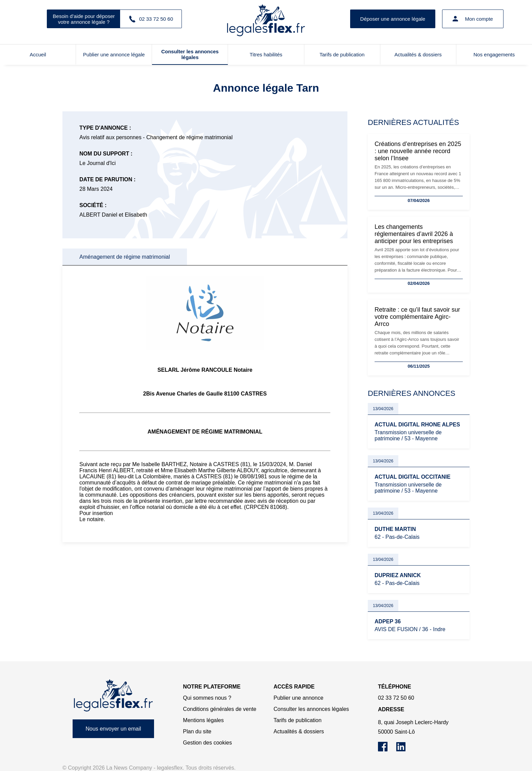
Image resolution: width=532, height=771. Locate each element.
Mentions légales (203, 720)
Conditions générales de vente (220, 709)
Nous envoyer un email (113, 729)
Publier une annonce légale (114, 54)
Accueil (38, 54)
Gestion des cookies (207, 743)
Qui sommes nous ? (207, 698)
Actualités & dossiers (418, 54)
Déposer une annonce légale (393, 19)
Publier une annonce (298, 698)
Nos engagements (494, 54)
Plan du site (197, 731)
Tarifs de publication (342, 54)
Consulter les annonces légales (190, 54)
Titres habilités (266, 54)
